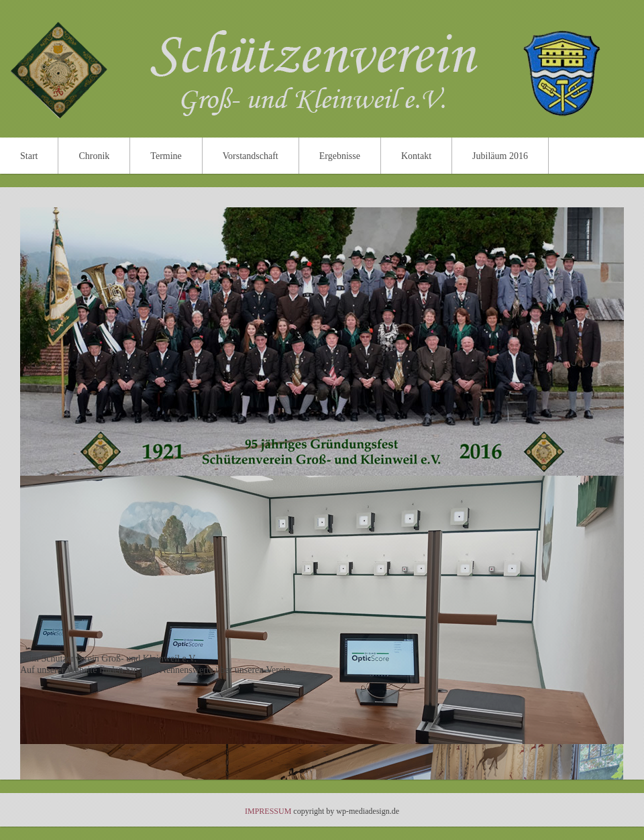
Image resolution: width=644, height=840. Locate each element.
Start (29, 156)
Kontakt (416, 156)
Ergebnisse (340, 156)
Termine (166, 156)
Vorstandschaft (251, 156)
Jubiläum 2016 (500, 156)
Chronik (94, 156)
